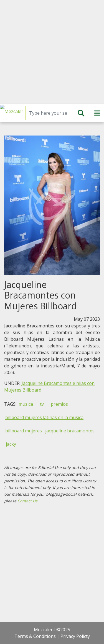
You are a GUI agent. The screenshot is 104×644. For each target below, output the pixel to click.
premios (59, 404)
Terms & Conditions (35, 636)
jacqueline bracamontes (70, 431)
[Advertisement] (52, 52)
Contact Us (27, 501)
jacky (11, 444)
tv (42, 404)
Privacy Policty (75, 636)
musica (26, 404)
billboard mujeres (24, 431)
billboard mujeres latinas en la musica (44, 417)
